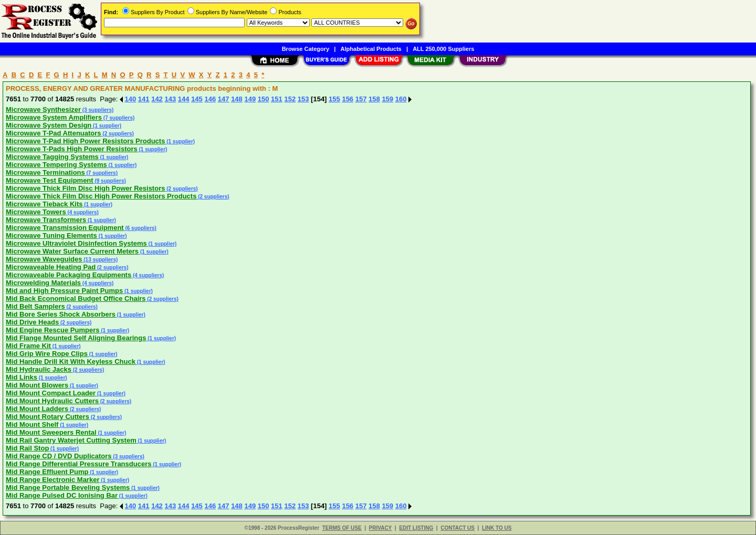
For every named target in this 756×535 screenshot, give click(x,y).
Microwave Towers (36, 212)
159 (387, 99)
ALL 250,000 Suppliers (443, 49)
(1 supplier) (106, 126)
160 (401, 99)
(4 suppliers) (82, 212)
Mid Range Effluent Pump (47, 472)
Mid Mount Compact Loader (51, 393)
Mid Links (22, 377)
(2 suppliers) (118, 134)
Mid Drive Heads (32, 322)
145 (197, 99)
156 (348, 99)
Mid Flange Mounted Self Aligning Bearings (76, 338)
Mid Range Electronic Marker (52, 480)
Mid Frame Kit (28, 346)
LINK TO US (497, 528)
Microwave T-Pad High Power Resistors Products (85, 141)
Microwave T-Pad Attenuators (54, 133)
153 (303, 99)
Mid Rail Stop (27, 448)
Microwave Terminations (45, 172)
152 (290, 99)
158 (374, 99)
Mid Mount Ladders (37, 409)
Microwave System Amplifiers (54, 117)
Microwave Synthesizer (43, 109)
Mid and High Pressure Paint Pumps (64, 291)
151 (277, 99)
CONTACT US (458, 528)
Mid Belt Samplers (35, 306)
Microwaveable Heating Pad (51, 267)
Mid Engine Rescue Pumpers (52, 330)
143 (170, 99)
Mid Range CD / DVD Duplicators (59, 456)
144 (184, 99)
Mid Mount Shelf (32, 424)
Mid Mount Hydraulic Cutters (52, 401)
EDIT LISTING (416, 528)
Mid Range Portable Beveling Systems (68, 487)
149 (250, 99)
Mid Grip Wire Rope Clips (47, 354)
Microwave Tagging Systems (52, 157)
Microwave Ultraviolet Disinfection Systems (76, 243)
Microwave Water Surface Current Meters (72, 251)
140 (131, 99)
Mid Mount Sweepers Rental (51, 432)
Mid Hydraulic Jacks (39, 369)
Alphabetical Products (371, 49)
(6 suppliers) (140, 228)
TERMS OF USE (342, 528)
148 (237, 99)
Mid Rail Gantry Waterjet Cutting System (71, 440)
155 (334, 99)
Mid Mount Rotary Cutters (48, 417)
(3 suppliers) (97, 110)
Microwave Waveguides (44, 259)
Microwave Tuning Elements (51, 235)
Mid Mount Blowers (37, 385)
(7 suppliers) (118, 118)
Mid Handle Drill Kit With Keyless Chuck (71, 361)
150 (264, 99)
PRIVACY (381, 528)
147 (224, 99)
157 (361, 99)
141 (144, 99)
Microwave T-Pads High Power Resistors (72, 149)
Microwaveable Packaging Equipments (69, 275)
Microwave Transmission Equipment (65, 228)
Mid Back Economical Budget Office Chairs (76, 298)
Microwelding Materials (43, 283)
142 (157, 99)
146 (210, 99)
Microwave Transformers (46, 220)
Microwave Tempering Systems (56, 165)
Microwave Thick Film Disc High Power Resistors (85, 188)
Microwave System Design (49, 125)
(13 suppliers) (100, 260)
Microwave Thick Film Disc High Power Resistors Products (101, 196)
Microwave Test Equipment (50, 180)
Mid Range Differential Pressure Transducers (78, 464)
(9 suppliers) (110, 181)
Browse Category (306, 49)
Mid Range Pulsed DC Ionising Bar (62, 495)
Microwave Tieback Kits (44, 204)
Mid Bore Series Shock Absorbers (61, 314)
